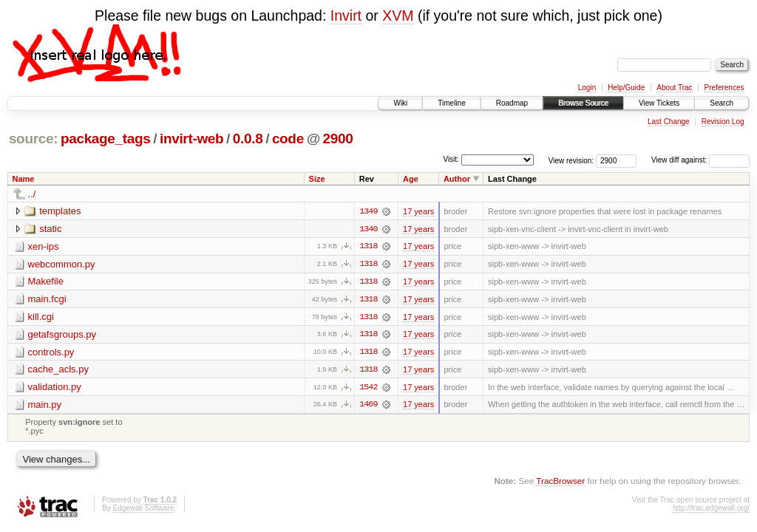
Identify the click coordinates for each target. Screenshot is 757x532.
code (288, 139)
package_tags (106, 139)
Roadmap (512, 103)
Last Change (669, 122)
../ (32, 194)
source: (33, 139)
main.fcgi (47, 300)
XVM (398, 16)
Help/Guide (626, 88)
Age (411, 179)
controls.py (51, 353)
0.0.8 (248, 139)
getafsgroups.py (62, 335)
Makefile (46, 282)
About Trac (674, 88)
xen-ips (44, 246)
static (50, 229)
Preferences (724, 88)
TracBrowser (560, 482)
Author (457, 179)
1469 (368, 406)
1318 (368, 247)
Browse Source (583, 103)
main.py (45, 406)
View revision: (571, 160)
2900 (338, 139)
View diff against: (700, 160)
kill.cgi (41, 317)
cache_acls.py (58, 371)
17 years (418, 211)
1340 (368, 229)
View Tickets (659, 103)
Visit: (451, 159)
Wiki (400, 103)
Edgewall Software (143, 510)
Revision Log (723, 122)
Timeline (451, 103)
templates (60, 211)
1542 (368, 389)
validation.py (55, 388)
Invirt (346, 16)
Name (24, 179)
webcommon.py (62, 264)
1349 (368, 211)
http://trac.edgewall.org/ (711, 510)
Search (722, 103)
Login (587, 88)
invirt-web (191, 139)
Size (317, 179)
